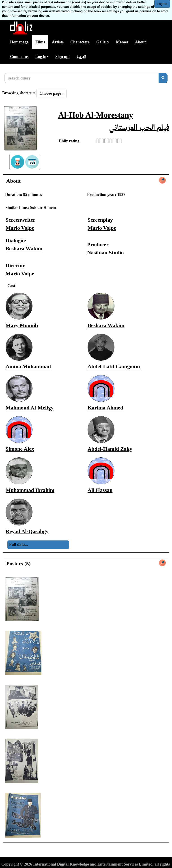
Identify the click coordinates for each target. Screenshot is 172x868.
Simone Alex (20, 449)
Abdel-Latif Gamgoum (114, 366)
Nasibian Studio (105, 253)
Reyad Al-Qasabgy (27, 531)
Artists (58, 42)
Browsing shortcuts (19, 93)
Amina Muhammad (28, 366)
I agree (162, 4)
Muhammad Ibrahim (30, 490)
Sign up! (63, 57)
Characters (80, 42)
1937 (121, 195)
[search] (163, 78)
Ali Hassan (100, 490)
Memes (122, 42)
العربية (81, 57)
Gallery (103, 42)
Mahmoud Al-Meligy (30, 408)
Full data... (18, 544)
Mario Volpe (20, 228)
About (140, 42)
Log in (42, 57)
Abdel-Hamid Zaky (110, 449)
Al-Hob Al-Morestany (96, 115)
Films (40, 42)
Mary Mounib (22, 325)
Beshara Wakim (24, 249)
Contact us (19, 57)
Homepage (19, 42)
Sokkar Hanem (43, 208)
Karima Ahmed (105, 408)
